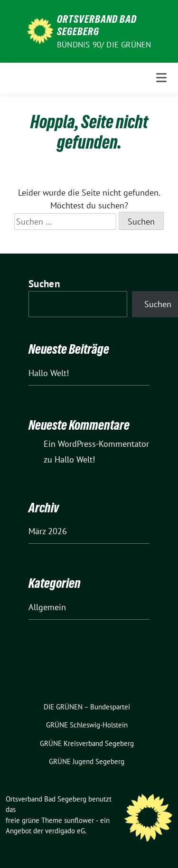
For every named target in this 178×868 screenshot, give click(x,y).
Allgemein (47, 607)
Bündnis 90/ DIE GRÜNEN (104, 45)
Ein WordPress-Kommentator (96, 444)
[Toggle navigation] (161, 78)
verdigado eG (65, 831)
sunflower (79, 820)
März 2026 (48, 531)
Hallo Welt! (49, 373)
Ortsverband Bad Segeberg (97, 25)
